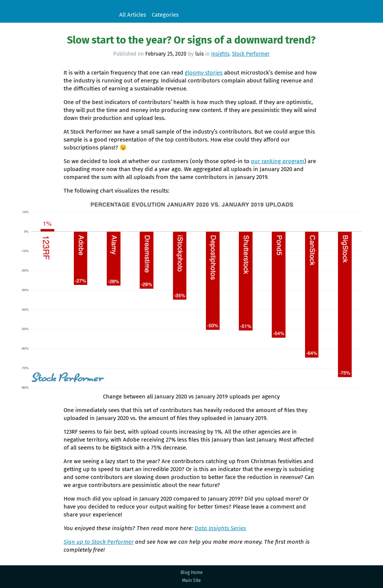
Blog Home (192, 572)
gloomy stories (204, 73)
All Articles (133, 15)
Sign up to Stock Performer (99, 542)
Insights (220, 54)
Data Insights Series (220, 528)
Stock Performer (57, 11)
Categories (165, 15)
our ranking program (278, 161)
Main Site (191, 580)
